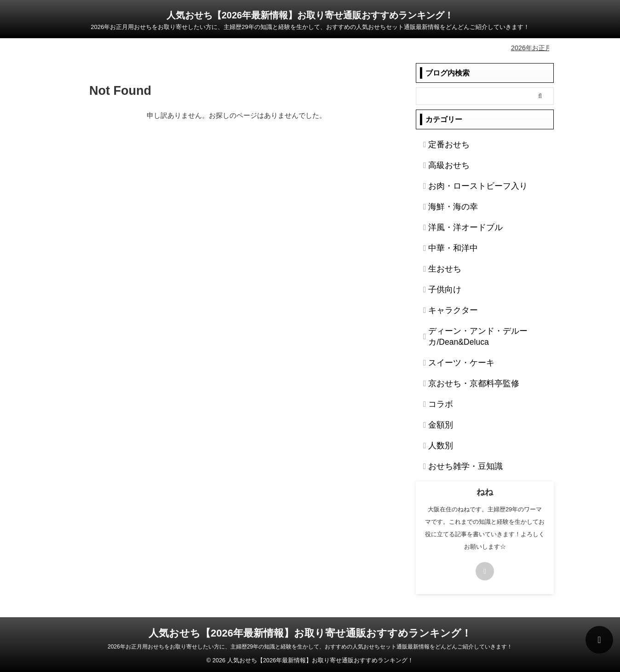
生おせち (441, 267)
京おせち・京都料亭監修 (463, 382)
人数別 (437, 444)
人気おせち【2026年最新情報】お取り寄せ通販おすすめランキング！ (310, 15)
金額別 (437, 423)
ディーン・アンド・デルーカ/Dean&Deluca (466, 335)
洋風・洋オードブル (457, 226)
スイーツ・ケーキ (454, 361)
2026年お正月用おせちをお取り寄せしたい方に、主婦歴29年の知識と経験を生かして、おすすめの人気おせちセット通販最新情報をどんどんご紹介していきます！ (310, 645)
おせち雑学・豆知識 (457, 465)
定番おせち (444, 143)
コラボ (437, 403)
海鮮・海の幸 (447, 205)
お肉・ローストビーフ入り (466, 185)
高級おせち (444, 164)
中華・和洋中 (447, 247)
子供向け (441, 288)
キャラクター (447, 309)
